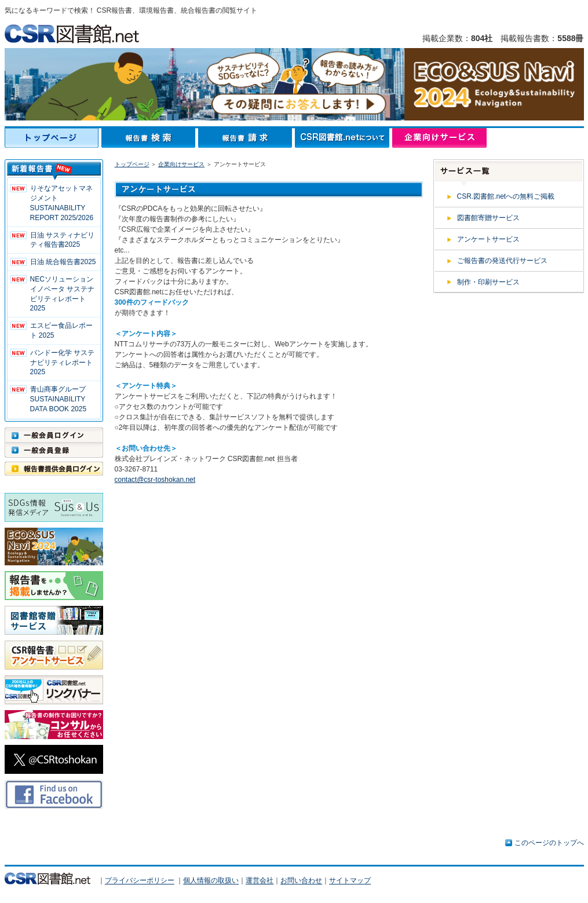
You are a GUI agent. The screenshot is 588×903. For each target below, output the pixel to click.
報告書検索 (150, 138)
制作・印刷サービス (488, 282)
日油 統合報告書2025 (63, 262)
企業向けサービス (439, 138)
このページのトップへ (549, 843)
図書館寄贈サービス (488, 218)
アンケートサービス (488, 239)
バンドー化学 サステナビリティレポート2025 (62, 363)
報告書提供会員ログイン (54, 469)
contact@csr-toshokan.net (155, 480)
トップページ (53, 138)
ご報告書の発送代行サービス (502, 261)
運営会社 (260, 881)
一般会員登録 (54, 450)
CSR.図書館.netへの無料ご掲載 (506, 196)
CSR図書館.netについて (344, 138)
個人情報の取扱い (211, 881)
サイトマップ (350, 881)
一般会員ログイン (54, 435)
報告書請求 (246, 138)
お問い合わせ (301, 881)
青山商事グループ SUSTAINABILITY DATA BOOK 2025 (59, 399)
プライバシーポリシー (140, 881)
